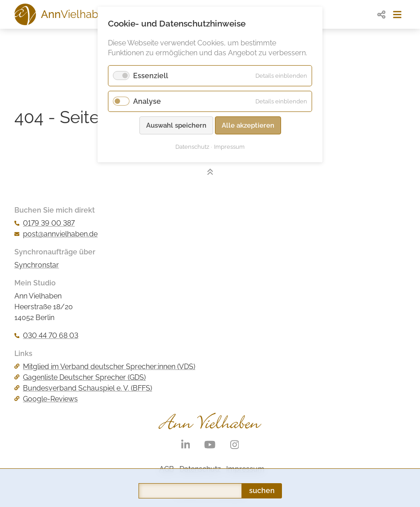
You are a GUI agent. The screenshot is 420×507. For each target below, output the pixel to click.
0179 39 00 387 (45, 223)
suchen (262, 451)
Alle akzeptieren (248, 125)
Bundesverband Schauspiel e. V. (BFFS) (83, 388)
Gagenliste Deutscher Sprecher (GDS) (80, 377)
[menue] (397, 15)
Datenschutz (192, 147)
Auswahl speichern (176, 125)
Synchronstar (37, 265)
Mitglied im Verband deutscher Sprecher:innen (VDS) (105, 367)
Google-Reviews (46, 399)
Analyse (147, 101)
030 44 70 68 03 (46, 336)
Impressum (229, 147)
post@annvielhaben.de (56, 234)
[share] (381, 15)
